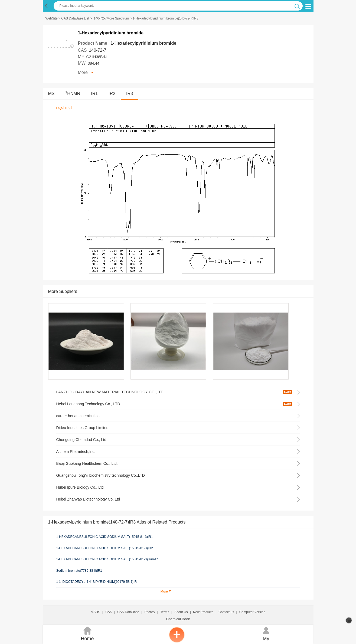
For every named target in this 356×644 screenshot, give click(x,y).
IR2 (112, 94)
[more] (349, 620)
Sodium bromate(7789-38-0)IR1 (79, 571)
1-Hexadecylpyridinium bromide (143, 43)
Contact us (226, 612)
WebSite (52, 18)
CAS (109, 612)
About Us (181, 612)
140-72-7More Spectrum (111, 18)
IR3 (130, 94)
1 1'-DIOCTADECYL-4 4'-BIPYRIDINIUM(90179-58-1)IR (97, 582)
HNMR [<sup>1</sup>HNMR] (73, 94)
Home (87, 633)
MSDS (95, 612)
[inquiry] (177, 641)
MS (51, 94)
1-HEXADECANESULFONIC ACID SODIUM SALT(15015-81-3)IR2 (105, 548)
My (266, 633)
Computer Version (252, 612)
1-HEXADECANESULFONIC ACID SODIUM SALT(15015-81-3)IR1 (105, 537)
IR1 (94, 94)
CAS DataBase (128, 612)
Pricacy (150, 612)
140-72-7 (97, 50)
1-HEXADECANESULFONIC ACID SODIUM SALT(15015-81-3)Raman (107, 559)
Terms (165, 612)
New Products (203, 612)
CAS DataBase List (75, 18)
